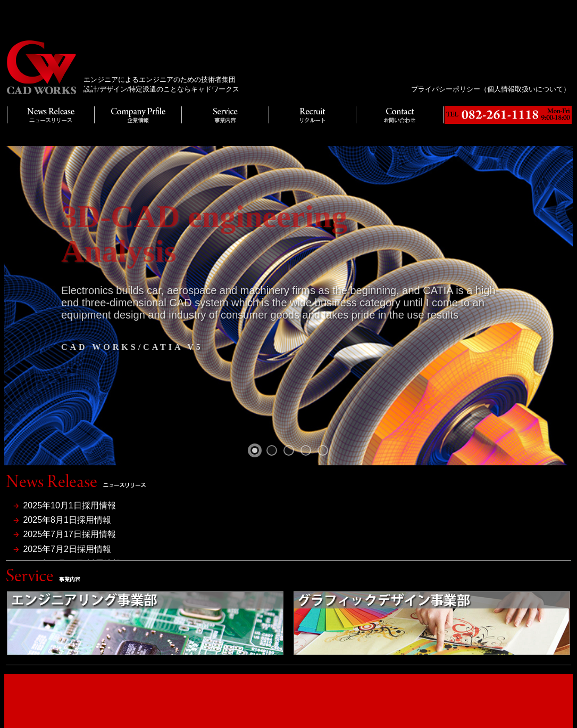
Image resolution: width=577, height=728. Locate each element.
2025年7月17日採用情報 (69, 534)
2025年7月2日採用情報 (67, 549)
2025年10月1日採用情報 (69, 505)
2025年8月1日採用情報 (67, 520)
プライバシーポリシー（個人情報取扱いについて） (491, 89)
